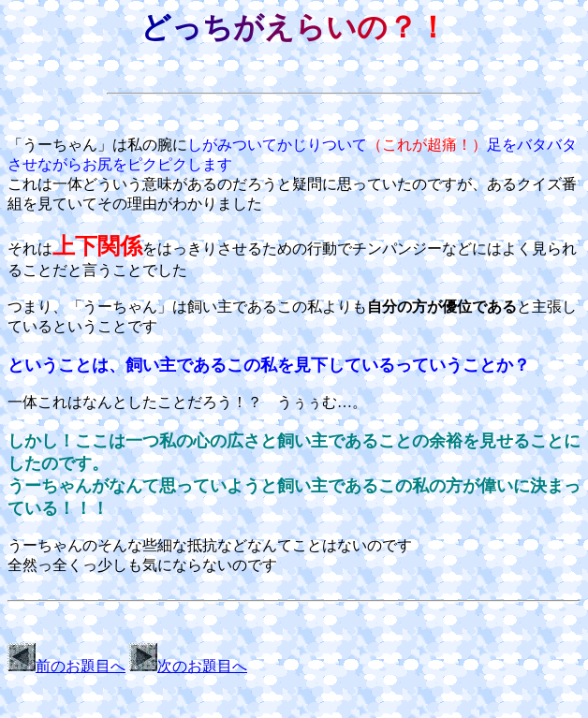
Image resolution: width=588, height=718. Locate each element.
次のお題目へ (188, 666)
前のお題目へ (66, 666)
